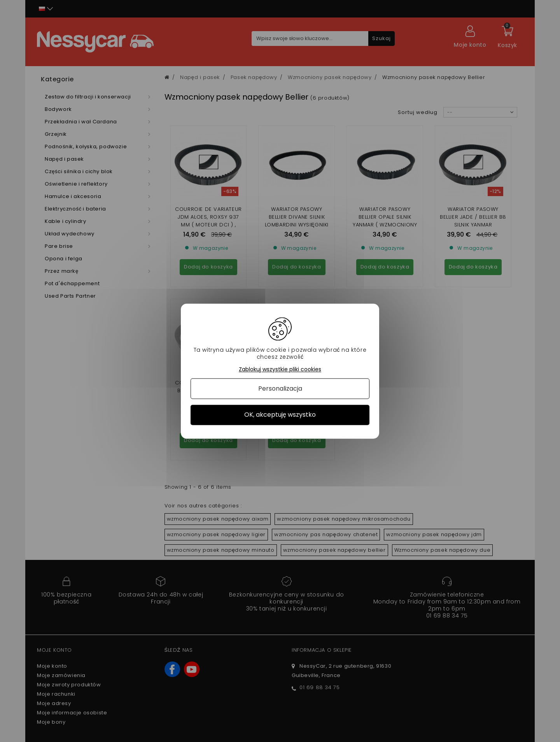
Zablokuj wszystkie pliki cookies (280, 369)
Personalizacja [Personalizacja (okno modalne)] (280, 389)
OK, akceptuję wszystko (280, 415)
